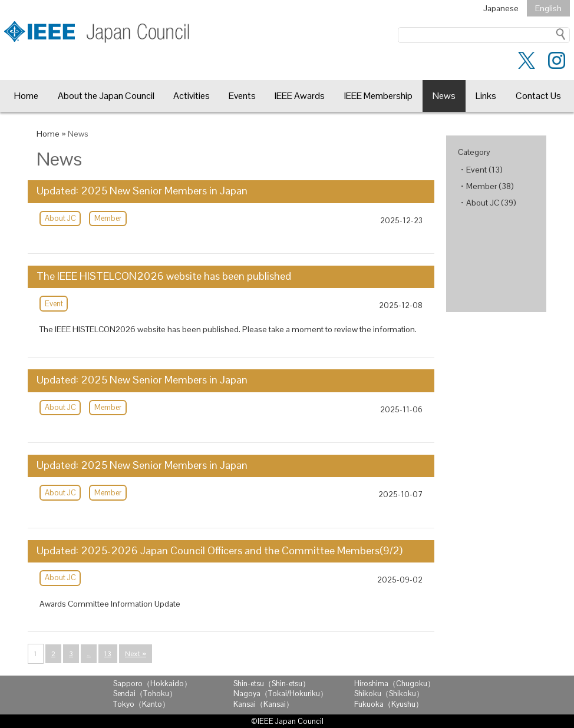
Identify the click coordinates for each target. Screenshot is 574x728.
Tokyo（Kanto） (141, 704)
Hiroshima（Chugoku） (395, 684)
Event (54, 304)
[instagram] (557, 63)
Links (486, 96)
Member (108, 218)
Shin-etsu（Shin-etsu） (272, 684)
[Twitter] (527, 63)
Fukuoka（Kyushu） (389, 704)
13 (108, 654)
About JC (60, 218)
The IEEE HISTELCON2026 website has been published (164, 276)
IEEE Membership (378, 96)
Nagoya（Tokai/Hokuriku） (281, 694)
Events (242, 96)
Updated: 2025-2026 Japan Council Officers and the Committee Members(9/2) (220, 551)
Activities (192, 96)
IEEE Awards (300, 96)
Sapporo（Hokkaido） (152, 684)
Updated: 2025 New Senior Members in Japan (142, 191)
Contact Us (538, 96)
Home (26, 96)
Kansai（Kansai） (263, 704)
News (444, 96)
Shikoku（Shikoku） (389, 694)
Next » (136, 654)
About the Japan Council (106, 96)
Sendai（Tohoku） (145, 694)
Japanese (501, 8)
